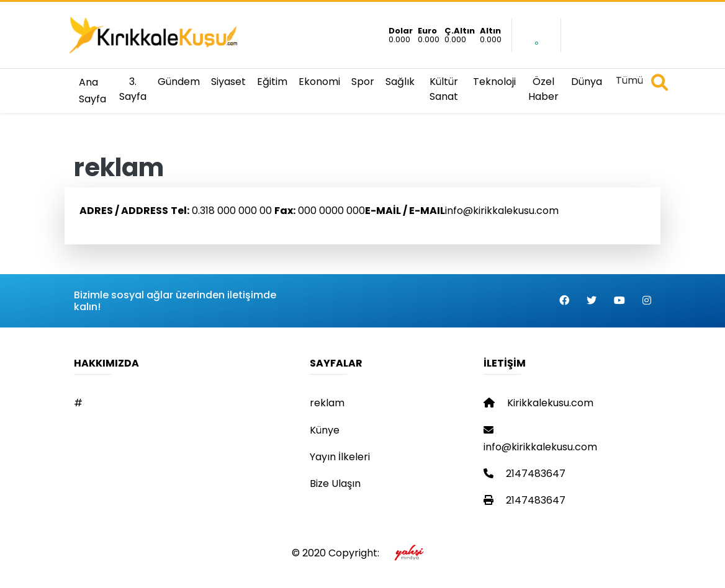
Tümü (629, 80)
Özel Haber (543, 89)
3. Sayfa (133, 89)
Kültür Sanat (444, 89)
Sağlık (400, 82)
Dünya (587, 82)
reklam (327, 403)
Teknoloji (494, 82)
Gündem (179, 82)
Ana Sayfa (92, 91)
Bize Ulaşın (335, 483)
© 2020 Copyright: (363, 553)
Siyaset (228, 82)
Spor (363, 82)
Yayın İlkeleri (340, 457)
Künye (325, 430)
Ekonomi (319, 82)
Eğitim (272, 82)
